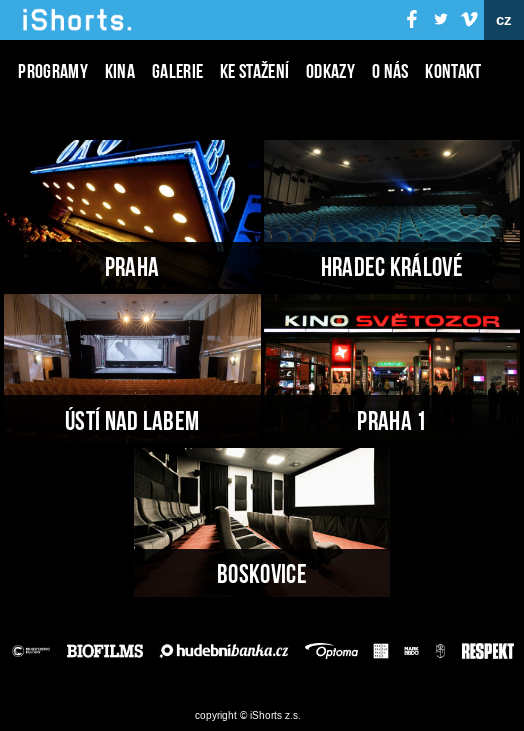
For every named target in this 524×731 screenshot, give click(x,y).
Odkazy (330, 71)
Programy (52, 71)
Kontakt (453, 71)
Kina (120, 71)
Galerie (177, 71)
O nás (390, 71)
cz (504, 20)
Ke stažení (254, 71)
